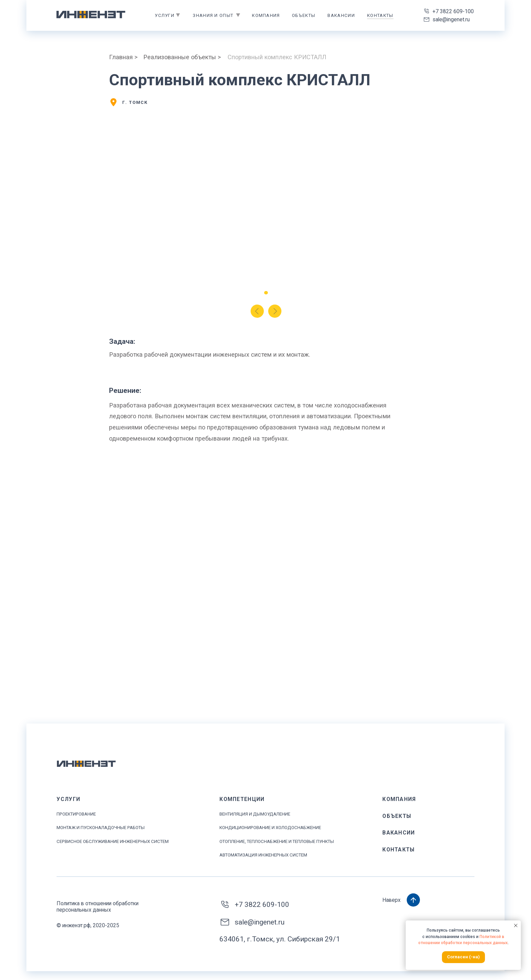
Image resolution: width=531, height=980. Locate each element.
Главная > (123, 57)
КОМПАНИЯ (399, 799)
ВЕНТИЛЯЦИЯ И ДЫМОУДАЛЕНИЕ (255, 814)
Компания (266, 15)
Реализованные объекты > (182, 57)
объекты (304, 15)
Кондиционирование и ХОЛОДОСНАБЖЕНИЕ (270, 828)
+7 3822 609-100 (453, 11)
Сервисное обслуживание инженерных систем (113, 841)
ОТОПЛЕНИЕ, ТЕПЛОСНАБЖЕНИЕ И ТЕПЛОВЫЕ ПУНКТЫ (277, 841)
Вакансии (341, 15)
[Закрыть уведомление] (516, 926)
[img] (91, 15)
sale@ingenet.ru (451, 19)
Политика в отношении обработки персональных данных (98, 907)
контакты (380, 15)
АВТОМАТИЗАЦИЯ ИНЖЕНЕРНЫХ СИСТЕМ (263, 855)
